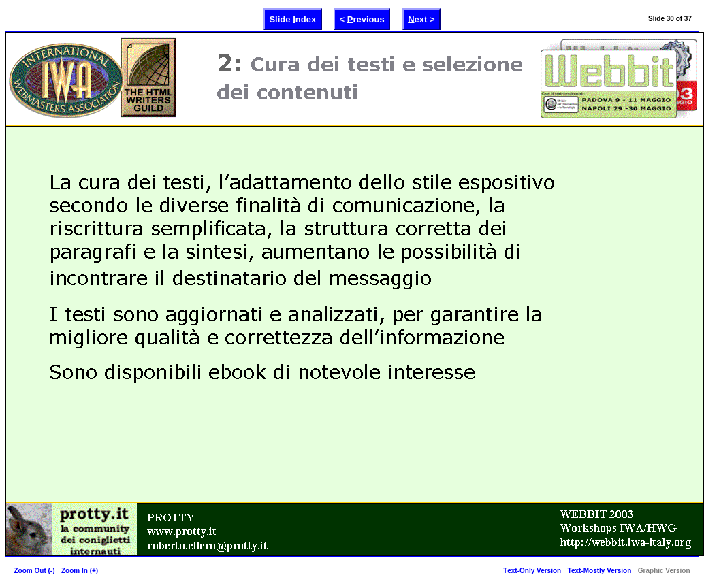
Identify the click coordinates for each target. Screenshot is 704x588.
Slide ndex (292, 19)
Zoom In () (80, 571)
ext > (421, 19)
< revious (362, 19)
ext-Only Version (532, 571)
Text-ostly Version (600, 571)
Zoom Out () (35, 571)
